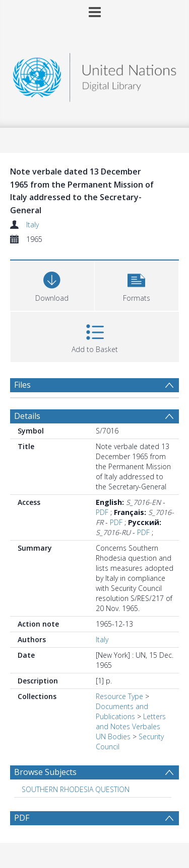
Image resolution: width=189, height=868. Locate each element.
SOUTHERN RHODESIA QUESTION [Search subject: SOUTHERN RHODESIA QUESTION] (76, 789)
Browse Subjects (45, 772)
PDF (102, 512)
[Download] (52, 284)
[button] (137, 284)
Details (27, 416)
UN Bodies (113, 736)
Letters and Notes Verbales (131, 721)
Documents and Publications (122, 711)
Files (22, 385)
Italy (33, 225)
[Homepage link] (95, 75)
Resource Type (119, 696)
